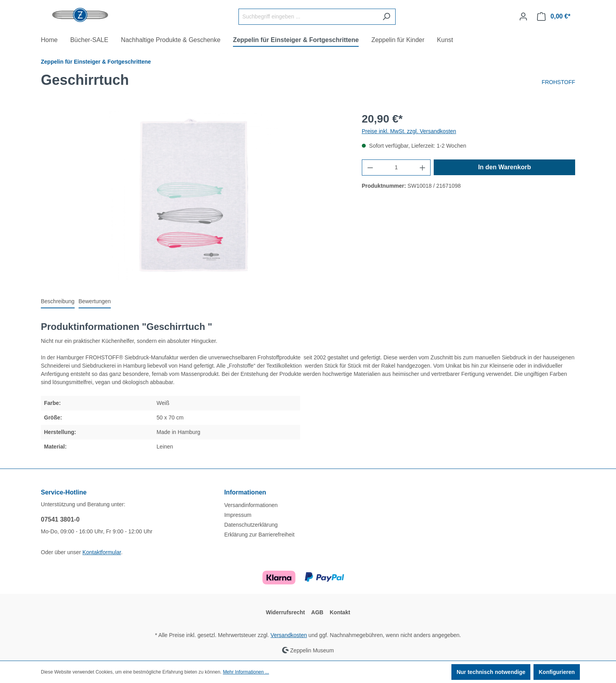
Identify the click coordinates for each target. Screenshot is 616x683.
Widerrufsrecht (285, 612)
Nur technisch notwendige (491, 672)
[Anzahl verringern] (370, 168)
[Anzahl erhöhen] (423, 168)
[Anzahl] (396, 168)
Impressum (238, 515)
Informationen (245, 492)
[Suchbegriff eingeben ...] (308, 17)
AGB (317, 612)
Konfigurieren (557, 672)
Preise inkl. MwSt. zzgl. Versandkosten (409, 131)
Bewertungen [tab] (95, 301)
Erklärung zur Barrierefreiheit (259, 535)
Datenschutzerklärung (251, 525)
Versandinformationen (251, 505)
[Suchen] (386, 17)
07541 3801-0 (60, 519)
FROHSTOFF (558, 82)
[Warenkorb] (554, 16)
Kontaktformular (102, 552)
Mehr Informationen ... (246, 672)
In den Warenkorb (505, 167)
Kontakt (340, 612)
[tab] (58, 302)
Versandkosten (289, 635)
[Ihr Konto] (523, 16)
